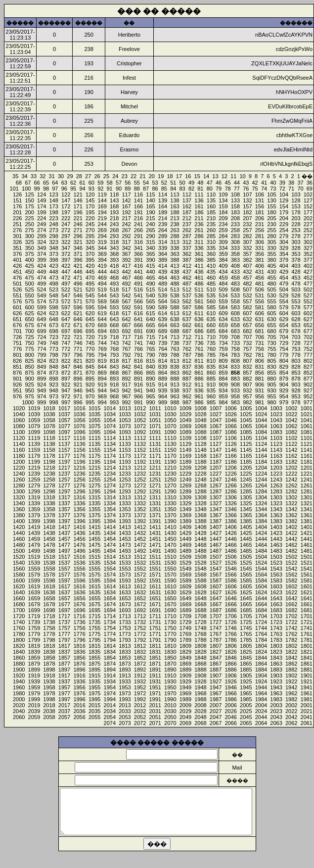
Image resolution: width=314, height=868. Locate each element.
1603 (276, 586)
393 (114, 260)
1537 (64, 563)
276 (17, 230)
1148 (200, 450)
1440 (19, 533)
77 (237, 189)
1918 (49, 675)
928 (296, 390)
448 (53, 272)
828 (296, 367)
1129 (185, 444)
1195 (94, 462)
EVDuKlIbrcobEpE (290, 106)
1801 (307, 646)
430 (271, 272)
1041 (307, 420)
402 (308, 266)
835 (211, 367)
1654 (110, 598)
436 (199, 272)
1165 (246, 456)
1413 (125, 527)
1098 (49, 432)
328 (296, 248)
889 (163, 379)
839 (163, 367)
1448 (200, 539)
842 (126, 367)
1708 (200, 616)
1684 (261, 610)
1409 (185, 527)
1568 (200, 575)
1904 (261, 675)
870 (90, 373)
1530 (170, 563)
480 (271, 284)
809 (223, 361)
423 (53, 266)
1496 (79, 551)
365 (150, 254)
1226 (230, 474)
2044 (261, 717)
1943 (276, 687)
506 (260, 289)
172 (66, 206)
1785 (246, 640)
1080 (19, 426)
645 (90, 319)
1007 (216, 408)
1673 (125, 604)
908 (235, 385)
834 (223, 367)
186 (199, 212)
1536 (79, 563)
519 (102, 289)
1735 (94, 622)
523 (53, 289)
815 (150, 361)
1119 (34, 438)
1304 (261, 497)
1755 (94, 628)
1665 (246, 604)
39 (282, 183)
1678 (49, 604)
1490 (170, 551)
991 (138, 402)
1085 (246, 432)
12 (224, 176)
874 (42, 373)
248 (53, 224)
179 (284, 212)
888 (175, 379)
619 (102, 313)
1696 (79, 610)
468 (114, 278)
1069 (185, 426)
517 (126, 289)
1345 (246, 509)
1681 (307, 610)
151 (17, 200)
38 (291, 183)
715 (150, 337)
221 (78, 218)
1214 (110, 468)
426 (17, 266)
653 (296, 325)
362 (187, 254)
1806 (230, 646)
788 (175, 355)
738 (175, 343)
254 (284, 230)
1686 (230, 610)
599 (42, 307)
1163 (276, 456)
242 (126, 224)
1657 (64, 598)
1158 (49, 450)
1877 (64, 664)
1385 (246, 521)
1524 (261, 563)
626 (17, 313)
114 (163, 194)
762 (187, 349)
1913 (125, 675)
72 (282, 189)
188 (175, 212)
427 (308, 272)
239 (163, 224)
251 (17, 224)
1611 (155, 586)
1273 (125, 485)
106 (260, 194)
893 (114, 379)
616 (138, 313)
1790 (170, 640)
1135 (94, 444)
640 (150, 319)
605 (271, 313)
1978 (49, 693)
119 (102, 194)
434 (223, 272)
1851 (155, 658)
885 (211, 379)
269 (102, 230)
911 (199, 385)
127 (308, 200)
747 (66, 343)
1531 (155, 563)
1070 (170, 426)
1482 (291, 551)
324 (42, 242)
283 (235, 236)
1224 (261, 474)
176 (17, 206)
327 (308, 248)
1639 (34, 592)
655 (271, 325)
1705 (246, 616)
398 (53, 260)
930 (271, 390)
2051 (155, 717)
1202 (291, 468)
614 (163, 313)
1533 (125, 563)
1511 (155, 557)
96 (64, 189)
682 (247, 331)
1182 (291, 462)
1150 (170, 450)
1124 (261, 444)
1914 (110, 675)
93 (91, 189)
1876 (79, 664)
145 (90, 200)
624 (42, 313)
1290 (170, 491)
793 (114, 355)
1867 (216, 664)
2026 (230, 711)
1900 (19, 670)
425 (30, 266)
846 (78, 367)
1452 (140, 539)
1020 (19, 408)
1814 (110, 646)
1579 (34, 575)
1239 (34, 474)
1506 (230, 557)
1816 (79, 646)
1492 (140, 551)
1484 (261, 551)
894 (102, 379)
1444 (261, 539)
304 (284, 242)
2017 (64, 705)
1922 (291, 681)
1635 (94, 592)
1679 (34, 604)
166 (138, 206)
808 (235, 361)
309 (223, 242)
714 (163, 337)
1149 (185, 450)
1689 (185, 610)
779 (284, 355)
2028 (200, 711)
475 (30, 278)
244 (102, 224)
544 (102, 295)
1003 (276, 408)
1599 (34, 580)
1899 (34, 670)
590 (150, 307)
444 (102, 272)
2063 (276, 723)
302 (308, 242)
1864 (261, 664)
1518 (49, 557)
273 (53, 230)
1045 (246, 420)
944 (102, 390)
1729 (185, 622)
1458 (49, 539)
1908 (200, 675)
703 (296, 337)
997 (66, 402)
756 (260, 349)
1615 (94, 586)
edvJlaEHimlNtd (293, 149)
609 (223, 313)
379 (284, 260)
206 (260, 218)
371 (78, 254)
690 (150, 331)
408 (235, 266)
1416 (79, 527)
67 (28, 183)
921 (78, 385)
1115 (94, 438)
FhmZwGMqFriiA (292, 121)
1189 (185, 462)
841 (138, 367)
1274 (110, 485)
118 (114, 194)
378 (296, 260)
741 (138, 343)
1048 (200, 420)
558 (235, 301)
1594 (110, 580)
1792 (140, 640)
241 (138, 224)
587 (187, 307)
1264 (261, 485)
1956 (79, 687)
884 (223, 379)
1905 (246, 675)
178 (296, 212)
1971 (155, 693)
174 (42, 206)
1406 (230, 527)
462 (187, 278)
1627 (216, 592)
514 (163, 289)
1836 (79, 652)
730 (271, 343)
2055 (94, 717)
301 (17, 236)
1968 (200, 693)
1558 (49, 569)
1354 (110, 509)
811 (199, 361)
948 (53, 390)
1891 (155, 670)
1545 (246, 569)
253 (296, 230)
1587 (216, 580)
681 (260, 331)
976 (17, 396)
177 (308, 212)
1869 (185, 664)
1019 (34, 408)
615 (150, 313)
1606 (230, 586)
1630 (170, 592)
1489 (185, 551)
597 (66, 307)
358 (235, 254)
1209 (185, 468)
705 (271, 337)
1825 (246, 652)
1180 (19, 456)
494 (102, 284)
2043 (276, 717)
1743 (276, 628)
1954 (110, 687)
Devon (129, 164)
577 (308, 307)
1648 (200, 598)
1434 (110, 533)
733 (235, 343)
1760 (19, 628)
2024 (261, 711)
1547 (216, 569)
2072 (140, 723)
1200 (19, 462)
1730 (170, 622)
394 (102, 260)
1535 (94, 563)
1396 (79, 521)
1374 (110, 515)
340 (150, 248)
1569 (185, 575)
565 (150, 301)
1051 (155, 420)
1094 (110, 432)
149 (42, 200)
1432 (140, 533)
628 (296, 319)
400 (30, 260)
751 (17, 343)
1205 (246, 468)
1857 (64, 658)
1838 (49, 652)
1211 (155, 468)
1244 (261, 480)
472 (66, 278)
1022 (291, 414)
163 (175, 206)
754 (284, 349)
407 (247, 266)
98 (46, 189)
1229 (185, 474)
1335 (94, 503)
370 (90, 254)
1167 (216, 456)
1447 (216, 539)
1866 (230, 664)
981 (260, 402)
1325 (246, 503)
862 (187, 373)
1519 (34, 557)
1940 (19, 681)
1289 (185, 491)
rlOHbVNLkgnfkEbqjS (286, 164)
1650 (170, 598)
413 (175, 266)
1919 (34, 675)
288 (175, 236)
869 (102, 373)
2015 (94, 705)
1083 (276, 432)
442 (126, 272)
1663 (276, 604)
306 (260, 242)
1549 (185, 569)
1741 (307, 628)
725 (30, 337)
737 (187, 343)
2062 (291, 723)
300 (30, 236)
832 (247, 367)
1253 (125, 480)
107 (247, 194)
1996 (79, 699)
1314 (110, 497)
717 (126, 337)
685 (211, 331)
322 (66, 242)
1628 (200, 592)
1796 (79, 640)
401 (17, 260)
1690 (170, 610)
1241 (307, 480)
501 (17, 284)
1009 (185, 408)
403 (296, 266)
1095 (94, 432)
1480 (19, 545)
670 (90, 325)
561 (199, 301)
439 (163, 272)
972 (66, 396)
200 (30, 212)
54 (146, 183)
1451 (155, 539)
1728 (200, 622)
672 (66, 325)
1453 (125, 539)
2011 (155, 705)
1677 (64, 604)
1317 (64, 497)
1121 (307, 444)
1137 (64, 444)
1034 (110, 414)
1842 (291, 658)
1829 (185, 652)
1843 (276, 658)
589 (163, 307)
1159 (34, 450)
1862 (291, 664)
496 (78, 284)
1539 (34, 563)
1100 (19, 432)
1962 (291, 693)
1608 (200, 586)
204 (284, 218)
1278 (49, 485)
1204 (261, 468)
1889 (185, 670)
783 (235, 355)
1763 (276, 634)
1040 (19, 414)
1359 (34, 509)
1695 (94, 610)
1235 (94, 474)
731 (260, 343)
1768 (200, 634)
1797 (64, 640)
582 (247, 307)
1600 (19, 580)
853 (296, 373)
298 (53, 236)
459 (223, 278)
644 (102, 319)
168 (114, 206)
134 (223, 200)
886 (199, 379)
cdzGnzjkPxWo (294, 49)
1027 (216, 414)
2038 (49, 711)
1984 (261, 699)
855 (271, 373)
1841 (307, 658)
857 (247, 373)
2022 (291, 711)
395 (90, 260)
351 (17, 248)
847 (66, 367)
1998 (49, 699)
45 (227, 183)
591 (138, 307)
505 (271, 289)
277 (308, 236)
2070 (170, 723)
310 (211, 242)
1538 (49, 563)
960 (211, 396)
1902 (291, 675)
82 (191, 189)
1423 (276, 533)
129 (284, 200)
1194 (110, 462)
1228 (200, 474)
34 (24, 176)
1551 (155, 569)
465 (150, 278)
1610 (170, 586)
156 (260, 206)
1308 (200, 497)
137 (187, 200)
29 (70, 176)
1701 (307, 616)
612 (187, 313)
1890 (170, 670)
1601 (307, 586)
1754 (110, 628)
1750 (170, 628)
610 (211, 313)
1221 (307, 474)
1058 (49, 420)
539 (163, 295)
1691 (155, 610)
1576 (79, 575)
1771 (155, 634)
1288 (200, 491)
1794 (110, 640)
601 (17, 307)
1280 (19, 485)
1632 (140, 592)
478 (296, 284)
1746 (230, 628)
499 (42, 284)
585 (211, 307)
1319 (34, 497)
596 (78, 307)
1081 (307, 432)
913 (175, 385)
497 (66, 284)
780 (271, 355)
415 (150, 266)
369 (102, 254)
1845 (246, 658)
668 (114, 325)
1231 (155, 474)
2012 (140, 705)
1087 (216, 432)
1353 (125, 509)
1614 (110, 586)
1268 (200, 485)
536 (199, 295)
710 (211, 337)
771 (78, 349)
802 (308, 361)
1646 (230, 598)
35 (15, 176)
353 (296, 254)
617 (126, 313)
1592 (140, 580)
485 (211, 284)
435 (211, 272)
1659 (34, 598)
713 (175, 337)
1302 (291, 497)
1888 (200, 670)
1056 (79, 420)
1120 (19, 438)
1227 (216, 474)
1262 (291, 485)
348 (53, 248)
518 (114, 289)
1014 (110, 408)
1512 (140, 557)
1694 (110, 610)
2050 (170, 717)
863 (175, 373)
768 (114, 349)
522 (66, 289)
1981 (307, 699)
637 (187, 319)
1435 (94, 533)
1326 (230, 503)
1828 (200, 652)
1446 (230, 539)
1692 (140, 610)
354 (284, 254)
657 (247, 325)
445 (90, 272)
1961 (307, 693)
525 (30, 289)
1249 (185, 480)
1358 (49, 509)
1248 (200, 480)
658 (235, 325)
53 (155, 183)
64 (55, 183)
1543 (276, 569)
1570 (170, 575)
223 (53, 218)
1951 (155, 687)
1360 (19, 509)
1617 (64, 586)
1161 (307, 456)
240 (150, 224)
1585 (246, 580)
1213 (125, 468)
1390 (170, 521)
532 (247, 295)
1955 (94, 687)
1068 (200, 426)
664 (163, 325)
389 (163, 260)
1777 (64, 634)
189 (163, 212)
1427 (216, 533)
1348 (200, 509)
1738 (49, 622)
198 (53, 212)
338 (175, 248)
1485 (246, 551)
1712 (140, 616)
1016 (79, 408)
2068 (200, 723)
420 (90, 266)
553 (296, 301)
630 (271, 319)
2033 (125, 711)
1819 (34, 646)
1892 (140, 670)
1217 (64, 468)
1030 (170, 414)
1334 (110, 503)
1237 (64, 474)
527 (308, 295)
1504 (261, 557)
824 (42, 361)
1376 (79, 515)
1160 (19, 450)
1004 (261, 408)
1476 (79, 545)
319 (102, 242)
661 (199, 325)
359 (223, 254)
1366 (230, 515)
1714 (110, 616)
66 (37, 183)
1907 (216, 675)
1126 (230, 444)
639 (163, 319)
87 (146, 189)
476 (17, 278)
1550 (170, 569)
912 (187, 385)
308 (235, 242)
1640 (19, 592)
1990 (170, 699)
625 (30, 313)
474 (42, 278)
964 (163, 396)
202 (308, 218)
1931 (155, 681)
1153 (125, 450)
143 (114, 200)
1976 (79, 693)
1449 (185, 539)
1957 (64, 687)
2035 (94, 711)
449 (42, 272)
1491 (155, 551)
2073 (125, 723)
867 (126, 373)
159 (223, 206)
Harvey (129, 92)
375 (30, 254)
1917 (64, 675)
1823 (276, 652)
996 (78, 402)
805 (271, 361)
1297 (64, 491)
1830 (170, 652)
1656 (79, 598)
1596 (79, 580)
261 (199, 230)
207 (247, 218)
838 (175, 367)
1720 (19, 616)
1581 (307, 580)
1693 (125, 610)
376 (17, 254)
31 (52, 176)
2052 (140, 717)
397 (66, 260)
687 (187, 331)
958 (235, 396)
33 (34, 176)
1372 (140, 515)
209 (223, 218)
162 (187, 206)
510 (211, 289)
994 (102, 402)
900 (30, 379)
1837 (64, 652)
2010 (170, 705)
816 (138, 361)
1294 (110, 491)
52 (164, 183)
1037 (64, 414)
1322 (291, 503)
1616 (79, 586)
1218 (49, 468)
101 (14, 189)
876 (17, 373)
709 (223, 337)
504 (284, 289)
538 (175, 295)
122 (66, 194)
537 (187, 295)
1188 (200, 462)
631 (260, 319)
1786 (230, 640)
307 (247, 242)
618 (114, 313)
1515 (94, 557)
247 (66, 224)
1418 (49, 527)
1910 (170, 675)
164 (163, 206)
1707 (216, 616)
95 (73, 189)
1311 (155, 497)
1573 (125, 575)
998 (53, 402)
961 (199, 396)
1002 (291, 408)
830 (271, 367)
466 (138, 278)
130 (271, 200)
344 (102, 248)
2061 (307, 723)
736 (199, 343)
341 (138, 248)
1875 (94, 664)
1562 (291, 575)
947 (66, 390)
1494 (110, 551)
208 (235, 218)
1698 (49, 610)
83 (182, 189)
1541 (307, 569)
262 (187, 230)
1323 (276, 503)
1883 (276, 670)
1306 (230, 497)
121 (78, 194)
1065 (246, 426)
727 (308, 343)
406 (260, 266)
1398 (49, 521)
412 (187, 266)
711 (199, 337)
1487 (216, 551)
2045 (246, 717)
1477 (64, 545)
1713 (125, 616)
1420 (19, 527)
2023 (276, 711)
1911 (155, 675)
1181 (307, 462)
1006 (230, 408)
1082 (291, 432)
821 (78, 361)
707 (247, 337)
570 (90, 301)
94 (82, 189)
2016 (79, 705)
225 (30, 218)
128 (296, 200)
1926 (230, 681)
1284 (261, 491)
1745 (246, 628)
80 (210, 189)
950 (30, 390)
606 (260, 313)
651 (17, 319)
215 (150, 218)
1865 (246, 664)
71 (291, 189)
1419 (34, 527)
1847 (216, 658)
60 (91, 183)
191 (138, 212)
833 (235, 367)
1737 (64, 622)
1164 (261, 456)
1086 (230, 432)
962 (187, 396)
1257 (64, 480)
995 (90, 402)
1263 (276, 485)
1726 (230, 622)
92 (100, 189)
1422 (291, 533)
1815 (94, 646)
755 (271, 349)
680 (271, 331)
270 (90, 230)
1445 (246, 539)
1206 (230, 468)
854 (284, 373)
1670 (170, 604)
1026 (230, 414)
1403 (276, 527)
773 (53, 349)
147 (66, 200)
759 (223, 349)
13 (215, 176)
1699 (34, 610)
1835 (94, 652)
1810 (170, 646)
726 (17, 337)
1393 (125, 521)
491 (138, 284)
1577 (64, 575)
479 (284, 284)
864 (163, 373)
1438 (49, 533)
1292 (140, 491)
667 (126, 325)
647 (66, 319)
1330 (170, 503)
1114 (110, 438)
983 (235, 402)
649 (42, 319)
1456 (79, 539)
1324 (261, 503)
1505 (246, 557)
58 (110, 183)
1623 (276, 592)
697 (66, 331)
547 (66, 295)
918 (114, 385)
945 (90, 390)
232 (247, 224)
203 (296, 218)
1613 (125, 586)
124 (42, 194)
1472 (140, 545)
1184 (261, 462)
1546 (230, 569)
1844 (261, 658)
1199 (34, 462)
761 (199, 349)
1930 (170, 681)
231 (260, 224)
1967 (216, 693)
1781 (307, 640)
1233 (125, 474)
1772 (140, 634)
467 (126, 278)
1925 (246, 681)
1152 (140, 450)
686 (199, 331)
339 (163, 248)
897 (66, 379)
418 (114, 266)
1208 (200, 468)
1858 (49, 658)
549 (42, 295)
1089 (185, 432)
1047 (216, 420)
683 (235, 331)
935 (211, 390)
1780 (19, 634)
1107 (216, 438)
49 (191, 183)
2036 (79, 711)
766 (138, 349)
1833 (125, 652)
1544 (261, 569)
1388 (200, 521)
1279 (34, 485)
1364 (261, 515)
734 (223, 343)
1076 (79, 426)
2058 (49, 717)
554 (284, 301)
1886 (230, 670)
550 (30, 295)
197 (66, 212)
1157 (64, 450)
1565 (246, 575)
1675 (94, 604)
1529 (185, 563)
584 (223, 307)
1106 (230, 438)
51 (173, 183)
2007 (216, 705)
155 (271, 206)
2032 (140, 711)
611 (199, 313)
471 (78, 278)
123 (53, 194)
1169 (185, 456)
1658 (49, 598)
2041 (307, 717)
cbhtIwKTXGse (294, 135)
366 (138, 254)
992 (126, 402)
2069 (185, 723)
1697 (64, 610)
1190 (170, 462)
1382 (291, 521)
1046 (230, 420)
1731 (155, 622)
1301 (307, 497)
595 (90, 307)
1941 (307, 687)
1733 (125, 622)
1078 (49, 426)
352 (308, 254)
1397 (64, 521)
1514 (110, 557)
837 (187, 367)
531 (260, 295)
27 (88, 176)
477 (308, 284)
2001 (307, 705)
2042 (291, 717)
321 (78, 242)
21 (142, 176)
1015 (94, 408)
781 (260, 355)
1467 (216, 545)
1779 (34, 634)
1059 (34, 420)
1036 (79, 414)
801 (17, 355)
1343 (276, 509)
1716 (79, 616)
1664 (261, 604)
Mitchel (129, 106)
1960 (19, 687)
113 (175, 194)
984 (223, 402)
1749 (185, 628)
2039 (34, 711)
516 (138, 289)
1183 (276, 462)
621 (78, 313)
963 (175, 396)
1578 (49, 575)
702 (308, 337)
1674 (110, 604)
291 (138, 236)
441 (138, 272)
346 (78, 248)
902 (308, 385)
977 (308, 402)
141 (138, 200)
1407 (216, 527)
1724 (261, 622)
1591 (155, 580)
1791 (155, 640)
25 (106, 176)
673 (53, 325)
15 (197, 176)
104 (284, 194)
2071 (155, 723)
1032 (140, 414)
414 (163, 266)
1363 (276, 515)
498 (53, 284)
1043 (276, 420)
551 (17, 295)
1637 (64, 592)
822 (66, 361)
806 (260, 361)
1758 (49, 628)
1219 (34, 468)
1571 (155, 575)
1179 (34, 456)
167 (126, 206)
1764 (261, 634)
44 (237, 183)
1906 (230, 675)
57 (119, 183)
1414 (110, 527)
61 (82, 183)
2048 (200, 717)
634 (223, 319)
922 (66, 385)
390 (150, 260)
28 (79, 176)
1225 (246, 474)
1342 (291, 509)
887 (187, 379)
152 (308, 206)
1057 (64, 420)
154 (284, 206)
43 (246, 183)
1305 (246, 497)
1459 (34, 539)
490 (150, 284)
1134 (110, 444)
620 (90, 313)
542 (126, 295)
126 (17, 194)
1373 (125, 515)
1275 (94, 485)
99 (37, 189)
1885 (246, 670)
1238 (49, 474)
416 (138, 266)
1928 (200, 681)
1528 (200, 563)
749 (42, 343)
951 (17, 390)
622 (66, 313)
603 (296, 313)
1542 (291, 569)
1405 (246, 527)
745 (90, 343)
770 (90, 349)
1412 (140, 527)
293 (114, 236)
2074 (110, 723)
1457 (64, 539)
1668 (200, 604)
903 (296, 385)
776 (17, 349)
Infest (129, 78)
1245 (246, 480)
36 (310, 183)
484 (223, 284)
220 (90, 218)
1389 (185, 521)
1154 (110, 450)
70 (300, 189)
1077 (64, 426)
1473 (125, 545)
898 (53, 379)
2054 (110, 717)
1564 (261, 575)
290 (150, 236)
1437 (64, 533)
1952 (140, 687)
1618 (49, 586)
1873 (125, 664)
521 (78, 289)
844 (102, 367)
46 (219, 183)
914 (163, 385)
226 (17, 218)
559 (223, 301)
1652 (140, 598)
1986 (230, 699)
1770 (170, 634)
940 (150, 390)
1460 (19, 539)
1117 (64, 438)
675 (30, 325)
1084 (261, 432)
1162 (291, 456)
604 (284, 313)
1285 (246, 491)
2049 (185, 717)
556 (260, 301)
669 (102, 325)
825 (30, 361)
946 (78, 390)
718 (114, 337)
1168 (200, 456)
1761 (307, 634)
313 (175, 242)
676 (17, 325)
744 (102, 343)
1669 (185, 604)
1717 (64, 616)
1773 (125, 634)
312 (187, 242)
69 (310, 189)
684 (223, 331)
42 (255, 183)
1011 (155, 408)
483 (235, 284)
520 (90, 289)
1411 (155, 527)
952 (308, 396)
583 (235, 307)
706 (260, 337)
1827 (216, 652)
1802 (291, 646)
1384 (261, 521)
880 (271, 379)
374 (42, 254)
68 (19, 183)
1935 (94, 681)
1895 (94, 670)
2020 (19, 705)
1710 (170, 616)
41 (264, 183)
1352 (140, 509)
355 (271, 254)
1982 (291, 699)
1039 (34, 414)
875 (30, 373)
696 (78, 331)
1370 (170, 515)
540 (150, 295)
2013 (125, 705)
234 (223, 224)
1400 (19, 521)
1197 (64, 462)
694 (102, 331)
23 (125, 176)
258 (235, 230)
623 (53, 313)
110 (211, 194)
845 (90, 367)
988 (175, 402)
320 (90, 242)
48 (200, 183)
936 (199, 390)
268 (114, 230)
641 (138, 319)
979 (284, 402)
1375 (94, 515)
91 (110, 189)
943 (114, 390)
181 (260, 212)
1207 (216, 468)
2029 (185, 711)
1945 (246, 687)
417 (126, 266)
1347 (216, 509)
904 (284, 385)
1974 (110, 693)
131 (260, 200)
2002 (291, 705)
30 (61, 176)
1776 (79, 634)
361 (199, 254)
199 (42, 212)
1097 (64, 432)
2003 (276, 705)
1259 (34, 480)
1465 (246, 545)
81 (200, 189)
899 (42, 379)
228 (296, 224)
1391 (155, 521)
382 (247, 260)
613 (175, 313)
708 (235, 337)
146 (78, 200)
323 (53, 242)
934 (223, 390)
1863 (276, 664)
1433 (125, 533)
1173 (125, 456)
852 (308, 373)
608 (235, 313)
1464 (261, 545)
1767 (216, 634)
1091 (155, 432)
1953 (125, 687)
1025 (246, 414)
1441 (307, 539)
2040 (19, 711)
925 (30, 385)
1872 (140, 664)
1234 (110, 474)
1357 (64, 509)
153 (296, 206)
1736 (79, 622)
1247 (216, 480)
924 (42, 385)
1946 (230, 687)
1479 (34, 545)
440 (150, 272)
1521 (307, 563)
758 (235, 349)
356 (260, 254)
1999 (34, 699)
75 (255, 189)
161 (199, 206)
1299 (34, 491)
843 (114, 367)
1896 (79, 670)
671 (78, 325)
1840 (19, 652)
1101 (307, 438)
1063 (276, 426)
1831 (155, 652)
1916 (79, 675)
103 (296, 194)
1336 (79, 503)
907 (247, 385)
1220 (19, 468)
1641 (307, 598)
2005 (246, 705)
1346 (230, 509)
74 (264, 189)
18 (170, 176)
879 (284, 379)
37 (300, 183)
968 (114, 396)
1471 (155, 545)
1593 (125, 580)
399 (42, 260)
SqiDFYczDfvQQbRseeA (282, 78)
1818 (49, 646)
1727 (216, 622)
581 (260, 307)
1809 (185, 646)
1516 (79, 557)
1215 (94, 468)
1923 (276, 681)
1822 (291, 652)
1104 (261, 438)
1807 (216, 646)
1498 (49, 551)
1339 (34, 503)
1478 (49, 545)
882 (247, 379)
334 (223, 248)
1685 (246, 610)
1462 (291, 545)
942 (126, 390)
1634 (110, 592)
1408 (200, 527)
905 (271, 385)
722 (66, 337)
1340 (19, 503)
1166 (230, 456)
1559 (34, 569)
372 (66, 254)
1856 (79, 658)
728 (296, 343)
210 (211, 218)
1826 (230, 652)
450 (30, 272)
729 (284, 343)
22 (134, 176)
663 (175, 325)
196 (78, 212)
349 (42, 248)
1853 (125, 658)
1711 (155, 616)
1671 (155, 604)
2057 (64, 717)
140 (150, 200)
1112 (140, 438)
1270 (170, 485)
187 (187, 212)
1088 (200, 432)
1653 (125, 598)
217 (126, 218)
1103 (276, 438)
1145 (246, 450)
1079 (34, 426)
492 (126, 284)
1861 (307, 664)
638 (175, 319)
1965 (246, 693)
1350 (170, 509)
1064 (261, 426)
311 (199, 242)
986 (199, 402)
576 (17, 301)
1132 (140, 444)
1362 (291, 515)
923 (53, 385)
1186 (230, 462)
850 (30, 367)
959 (223, 396)
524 (42, 289)
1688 (200, 610)
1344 (261, 509)
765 (150, 349)
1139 (34, 444)
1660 (19, 598)
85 (164, 189)
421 (78, 266)
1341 (307, 509)
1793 (125, 640)
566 (138, 301)
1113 (125, 438)
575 (30, 301)
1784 (261, 640)
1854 (110, 658)
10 (242, 176)
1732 (140, 622)
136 (199, 200)
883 (235, 379)
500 (30, 284)
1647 (216, 598)
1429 (185, 533)
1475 (94, 545)
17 (179, 176)
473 (53, 278)
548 (53, 295)
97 (55, 189)
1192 (140, 462)
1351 (155, 509)
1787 (216, 640)
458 (235, 278)
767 (126, 349)
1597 (64, 580)
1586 (230, 580)
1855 (94, 658)
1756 (79, 628)
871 (78, 373)
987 (187, 402)
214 (163, 218)
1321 (307, 503)
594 (102, 307)
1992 (140, 699)
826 (17, 361)
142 (126, 200)
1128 (200, 444)
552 (308, 301)
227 (308, 224)
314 (163, 242)
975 (30, 396)
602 (308, 313)
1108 (200, 438)
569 (102, 301)
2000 (19, 699)
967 (126, 396)
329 (284, 248)
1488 (200, 551)
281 (260, 236)
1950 (170, 687)
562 (187, 301)
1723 (276, 622)
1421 (307, 533)
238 (175, 224)
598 (53, 307)
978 (296, 402)
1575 (94, 575)
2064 (261, 723)
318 (114, 242)
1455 (94, 539)
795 (90, 355)
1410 (170, 527)
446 (78, 272)
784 (223, 355)
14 (206, 176)
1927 (216, 681)
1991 (155, 699)
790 (150, 355)
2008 (200, 705)
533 (235, 295)
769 (102, 349)
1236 (79, 474)
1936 (79, 681)
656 (260, 325)
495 (90, 284)
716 (138, 337)
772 (66, 349)
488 (175, 284)
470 (90, 278)
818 (114, 361)
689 (163, 331)
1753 (125, 628)
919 (102, 385)
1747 (216, 628)
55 (137, 183)
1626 (230, 592)
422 (66, 266)
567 (126, 301)
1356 (79, 509)
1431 (155, 533)
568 (114, 301)
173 (53, 206)
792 (126, 355)
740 (150, 343)
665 (150, 325)
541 (138, 295)
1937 (64, 681)
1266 (230, 485)
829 (284, 367)
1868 (200, 664)
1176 (79, 456)
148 (53, 200)
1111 (155, 438)
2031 (155, 711)
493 (114, 284)
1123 (276, 444)
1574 (110, 575)
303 (296, 242)
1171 (155, 456)
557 (247, 301)
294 (102, 236)
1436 (79, 533)
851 (17, 367)
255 (271, 230)
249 (42, 224)
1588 (200, 580)
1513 (125, 557)
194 (102, 212)
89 (128, 189)
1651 (155, 598)
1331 (155, 503)
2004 (261, 705)
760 (211, 349)
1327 (216, 503)
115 (150, 194)
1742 (291, 628)
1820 (19, 646)
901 (17, 379)
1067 (216, 426)
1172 (140, 456)
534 (223, 295)
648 (53, 319)
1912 (140, 675)
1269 (185, 485)
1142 (291, 450)
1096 (79, 432)
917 (126, 385)
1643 (276, 598)
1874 (110, 664)
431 (260, 272)
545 (90, 295)
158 (235, 206)
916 (138, 385)
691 (138, 331)
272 (66, 230)
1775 (94, 634)
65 (46, 183)
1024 (261, 414)
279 (284, 236)
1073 (125, 426)
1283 (276, 491)
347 (66, 248)
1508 (200, 557)
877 (308, 379)
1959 (34, 687)
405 (271, 266)
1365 (246, 515)
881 (260, 379)
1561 (307, 575)
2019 (34, 705)
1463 (276, 545)
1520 (19, 557)
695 (90, 331)
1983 (276, 699)
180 (271, 212)
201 (17, 212)
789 (163, 355)
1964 (261, 693)
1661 (307, 604)
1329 (185, 503)
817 (126, 361)
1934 (110, 681)
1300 (19, 491)
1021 (307, 414)
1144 (261, 450)
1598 (49, 580)
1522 (291, 563)
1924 (261, 681)
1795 (94, 640)
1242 (291, 480)
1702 (291, 616)
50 (182, 183)
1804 (261, 646)
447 (66, 272)
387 (187, 260)
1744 (261, 628)
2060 (19, 717)
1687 (216, 610)
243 (114, 224)
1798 (49, 640)
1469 (185, 545)
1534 (110, 563)
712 (187, 337)
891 (138, 379)
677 (308, 331)
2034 (110, 711)
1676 (79, 604)
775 (30, 349)
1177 (64, 456)
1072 (140, 426)
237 (187, 224)
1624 (261, 592)
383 (235, 260)
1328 (200, 503)
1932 (140, 681)
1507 (216, 557)
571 (78, 301)
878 (296, 379)
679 (284, 331)
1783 (276, 640)
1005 (246, 408)
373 (53, 254)
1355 (94, 509)
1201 (307, 468)
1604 (261, 586)
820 (90, 361)
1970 (170, 693)
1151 (155, 450)
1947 (216, 687)
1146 (230, 450)
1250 (170, 480)
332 (247, 248)
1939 (34, 681)
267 (126, 230)
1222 (291, 474)
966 (138, 396)
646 (78, 319)
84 (173, 189)
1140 (19, 444)
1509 (185, 557)
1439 (34, 533)
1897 (64, 670)
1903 (276, 675)
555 (271, 301)
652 (308, 325)
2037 (64, 711)
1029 (185, 414)
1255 (94, 480)
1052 (140, 420)
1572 (140, 575)
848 (53, 367)
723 (53, 337)
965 (150, 396)
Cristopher (129, 63)
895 (90, 379)
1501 (307, 557)
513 (175, 289)
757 (247, 349)
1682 (291, 610)
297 (66, 236)
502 (308, 289)
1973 (125, 693)
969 (102, 396)
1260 (19, 480)
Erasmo (129, 149)
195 (90, 212)
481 (260, 284)
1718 (49, 616)
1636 (79, 592)
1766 (230, 634)
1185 (246, 462)
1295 (94, 491)
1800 (19, 640)
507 (247, 289)
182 (247, 212)
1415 (94, 527)
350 (30, 248)
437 (187, 272)
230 (271, 224)
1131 (155, 444)
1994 (110, 699)
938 (175, 390)
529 (284, 295)
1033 (125, 414)
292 (126, 236)
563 (175, 301)
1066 (230, 426)
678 (296, 331)
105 (271, 194)
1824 (261, 652)
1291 (155, 491)
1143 (276, 450)
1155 (94, 450)
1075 (94, 426)
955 (271, 396)
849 (42, 367)
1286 (230, 491)
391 (138, 260)
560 (211, 301)
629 (284, 319)
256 (260, 230)
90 (119, 189)
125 (30, 194)
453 (296, 278)
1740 (19, 622)
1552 (140, 569)
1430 (170, 533)
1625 (246, 592)
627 (308, 319)
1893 (125, 670)
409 (223, 266)
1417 (64, 527)
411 (199, 266)
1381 (307, 521)
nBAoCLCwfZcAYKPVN (284, 35)
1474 (110, 545)
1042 (291, 420)
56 (128, 183)
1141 (307, 450)
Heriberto (129, 35)
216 (138, 218)
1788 (200, 640)
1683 (276, 610)
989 (163, 402)
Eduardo (130, 135)
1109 (185, 438)
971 (78, 396)
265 (150, 230)
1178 (49, 456)
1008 (200, 408)
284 (223, 236)
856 (260, 373)
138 (175, 200)
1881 (307, 670)
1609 (185, 586)
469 (102, 278)
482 (247, 284)
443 (114, 272)
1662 (291, 604)
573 (53, 301)
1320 (19, 497)
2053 (125, 717)
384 (223, 260)
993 (114, 402)
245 (90, 224)
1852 (140, 658)
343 (114, 248)
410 (211, 266)
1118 (49, 438)
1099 (34, 432)
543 (114, 295)
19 (161, 176)
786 (199, 355)
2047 (216, 717)
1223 (276, 474)
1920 (19, 675)
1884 (261, 670)
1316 (79, 497)
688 (175, 331)
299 (42, 236)
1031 (155, 414)
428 (296, 272)
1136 (79, 444)
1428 (200, 533)
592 (126, 307)
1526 (230, 563)
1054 (110, 420)
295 (90, 236)
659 (223, 325)
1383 (276, 521)
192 (126, 212)
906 (260, 385)
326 (17, 242)
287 (187, 236)
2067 (216, 723)
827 (308, 367)
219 (102, 218)
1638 (49, 592)
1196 (79, 462)
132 (247, 200)
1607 (216, 586)
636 (199, 319)
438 (175, 272)
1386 (230, 521)
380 (271, 260)
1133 (125, 444)
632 (247, 319)
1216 (79, 468)
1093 (125, 432)
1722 (291, 622)
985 (211, 402)
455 (271, 278)
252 (308, 230)
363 (175, 254)
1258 (49, 480)
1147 (216, 450)
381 (260, 260)
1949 (185, 687)
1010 (170, 408)
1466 (230, 545)
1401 (307, 527)
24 (115, 176)
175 (30, 206)
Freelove (129, 49)
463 (175, 278)
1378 (49, 515)
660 (211, 325)
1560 (19, 569)
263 (175, 230)
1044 (261, 420)
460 (211, 278)
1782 (291, 640)
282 (247, 236)
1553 (125, 569)
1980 (19, 693)
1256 (79, 480)
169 (102, 206)
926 (17, 385)
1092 (140, 432)
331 (260, 248)
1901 (307, 675)
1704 (261, 616)
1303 (276, 497)
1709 (185, 616)
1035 (94, 414)
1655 (94, 598)
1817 (64, 646)
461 (199, 278)
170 (90, 206)
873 (53, 373)
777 (308, 355)
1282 (291, 491)
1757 (64, 628)
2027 (216, 711)
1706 (230, 616)
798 (53, 355)
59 (100, 183)
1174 (110, 456)
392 (126, 260)
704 (284, 337)
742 (126, 343)
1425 (246, 533)
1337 (64, 503)
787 (187, 355)
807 (247, 361)
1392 (140, 521)
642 (126, 319)
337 (187, 248)
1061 (307, 426)
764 (163, 349)
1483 (276, 551)
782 (247, 355)
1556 (79, 569)
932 (247, 390)
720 (90, 337)
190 (150, 212)
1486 (230, 551)
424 (42, 266)
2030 (170, 711)
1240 (19, 474)
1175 (94, 456)
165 (150, 206)
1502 (291, 557)
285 (211, 236)
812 (187, 361)
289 (163, 236)
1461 (307, 545)
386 (199, 260)
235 (211, 224)
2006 (230, 705)
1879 (34, 664)
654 (284, 325)
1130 (170, 444)
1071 (155, 426)
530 (271, 295)
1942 (291, 687)
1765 (246, 634)
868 (114, 373)
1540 (19, 563)
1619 (34, 586)
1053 (125, 420)
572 (66, 301)
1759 (34, 628)
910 (211, 385)
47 (210, 183)
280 (271, 236)
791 (138, 355)
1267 (216, 485)
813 (175, 361)
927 (308, 390)
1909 (185, 675)
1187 (216, 462)
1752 (140, 628)
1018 (49, 408)
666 (138, 325)
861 (199, 373)
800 (30, 355)
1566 (230, 575)
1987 (216, 699)
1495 (94, 551)
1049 (185, 420)
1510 (170, 557)
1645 (246, 598)
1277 (64, 485)
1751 (155, 628)
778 (296, 355)
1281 (307, 491)
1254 (110, 480)
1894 (110, 670)
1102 (291, 438)
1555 (94, 569)
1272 (140, 485)
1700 (19, 610)
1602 (291, 586)
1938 (49, 681)
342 (126, 248)
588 (175, 307)
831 (260, 367)
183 (235, 212)
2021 (307, 711)
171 (78, 206)
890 (150, 379)
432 (247, 272)
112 (187, 194)
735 (211, 343)
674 (42, 325)
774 (42, 349)
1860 (19, 658)
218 (114, 218)
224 (42, 218)
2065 (246, 723)
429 (284, 272)
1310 (170, 497)
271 (78, 230)
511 (199, 289)
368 (114, 254)
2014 (110, 705)
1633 (125, 592)
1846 (230, 658)
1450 (170, 539)
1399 (34, 521)
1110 (170, 438)
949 (42, 390)
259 (223, 230)
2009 (185, 705)
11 (233, 176)
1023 (276, 414)
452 (308, 278)
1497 (64, 551)
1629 (185, 592)
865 (150, 373)
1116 (79, 438)
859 (223, 373)
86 (155, 189)
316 (138, 242)
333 (235, 248)
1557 (64, 569)
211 (199, 218)
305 (271, 242)
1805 (246, 646)
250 (30, 224)
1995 (94, 699)
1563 (276, 575)
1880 (19, 664)
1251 (155, 480)
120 (90, 194)
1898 (49, 670)
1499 (34, 551)
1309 (185, 497)
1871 (155, 664)
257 (247, 230)
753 (296, 349)
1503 (276, 557)
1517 (64, 557)
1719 (34, 616)
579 (284, 307)
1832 (140, 652)
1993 (125, 699)
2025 (246, 711)
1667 (216, 604)
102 (308, 194)
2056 (79, 717)
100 (26, 189)
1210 (170, 468)
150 (30, 200)
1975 (94, 693)
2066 (230, 723)
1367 (216, 515)
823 (53, 361)
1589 (185, 580)
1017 (64, 408)
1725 (246, 622)
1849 (185, 658)
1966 (230, 693)
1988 (200, 699)
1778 (49, 634)
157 (247, 206)
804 (284, 361)
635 (211, 319)
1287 (216, 491)
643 (114, 319)
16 (188, 176)
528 (296, 295)
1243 (276, 480)
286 (199, 236)
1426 (230, 533)
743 (114, 343)
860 (211, 373)
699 (42, 331)
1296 (79, 491)
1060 (19, 420)
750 (30, 343)
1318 (49, 497)
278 (296, 236)
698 (53, 331)
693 (114, 331)
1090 (170, 432)
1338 (49, 503)
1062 (291, 426)
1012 (140, 408)
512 (187, 289)
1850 (170, 658)
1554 (110, 569)
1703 (276, 616)
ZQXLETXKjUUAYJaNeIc (282, 63)
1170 (170, 456)
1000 (28, 402)
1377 (64, 515)
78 (227, 189)
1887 (216, 670)
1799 (34, 640)
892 (126, 379)
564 (163, 301)
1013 (125, 408)
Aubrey (129, 121)
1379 (34, 515)
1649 (185, 598)
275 (30, 230)
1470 (170, 545)
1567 (216, 575)
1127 (216, 444)
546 (78, 295)
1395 (94, 521)
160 (211, 206)
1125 (246, 444)
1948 (200, 687)
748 (53, 343)
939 (163, 390)
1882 (291, 670)
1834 (110, 652)
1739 (34, 622)
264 (163, 230)
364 (163, 254)
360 (211, 254)
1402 (291, 527)
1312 (140, 497)
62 (73, 183)
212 (187, 218)
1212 (140, 468)
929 (284, 390)
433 (235, 272)
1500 (19, 551)
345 (90, 248)
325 (30, 242)
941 (138, 390)
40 (273, 183)
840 (150, 367)
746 (78, 343)
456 (260, 278)
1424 (261, 533)
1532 (140, 563)
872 (66, 373)
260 (211, 230)
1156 (79, 450)
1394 (110, 521)
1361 (307, 515)
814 (163, 361)
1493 (125, 551)
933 (235, 390)
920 (90, 385)
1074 (110, 426)
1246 (230, 480)
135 (211, 200)
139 (163, 200)
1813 (125, 646)
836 (199, 367)
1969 (185, 693)
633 (235, 319)
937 (187, 390)
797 (66, 355)
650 (30, 319)
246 (78, 224)
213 (175, 218)
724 (42, 337)
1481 (307, 551)
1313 (125, 497)
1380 (19, 515)
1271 (155, 485)
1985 (246, 699)
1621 (307, 592)
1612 (140, 586)
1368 (200, 515)
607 (247, 313)
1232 (140, 474)
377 (308, 260)
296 (78, 236)
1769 (185, 634)
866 (138, 373)
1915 (94, 675)
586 (199, 307)
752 (308, 349)
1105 (246, 438)
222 (66, 218)
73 (273, 189)
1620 (19, 586)
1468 (200, 545)
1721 (307, 622)
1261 (307, 485)
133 (235, 200)
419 (102, 266)
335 (211, 248)
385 (211, 260)
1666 (230, 604)
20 (152, 176)
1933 (125, 681)
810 (211, 361)
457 (247, 278)
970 (90, 396)
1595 (94, 580)
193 (114, 212)
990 (150, 402)
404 (284, 266)
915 (150, 385)
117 (126, 194)
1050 (170, 420)
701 (17, 331)
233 (235, 224)
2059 (34, 717)
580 (271, 307)
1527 (216, 563)
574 (42, 301)
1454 (110, 539)
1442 (291, 539)
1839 (34, 652)
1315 (94, 497)
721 (78, 337)
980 (271, 402)
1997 (64, 699)
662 (187, 325)
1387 (216, 521)
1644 (261, 598)
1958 (49, 687)
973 (53, 396)
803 (296, 361)
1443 (276, 539)
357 (247, 254)
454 (284, 278)
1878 (49, 664)
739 (163, 343)
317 (126, 242)
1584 (261, 580)
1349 (185, 509)
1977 (64, 693)
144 (102, 200)
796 (78, 355)
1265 (246, 485)
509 (223, 289)
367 (126, 254)
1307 (216, 497)
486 (199, 284)
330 (271, 248)
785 (211, 355)
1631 (155, 592)
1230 (170, 474)
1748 (200, 628)
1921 (307, 681)
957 (247, 396)
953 (296, 396)
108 (235, 194)
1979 (34, 693)
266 (138, 230)
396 (78, 260)
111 (199, 194)
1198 (49, 462)
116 (138, 194)
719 (102, 337)
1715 (94, 616)
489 (163, 284)
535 (211, 295)
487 (187, 284)
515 (150, 289)
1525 (246, 563)
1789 (185, 640)
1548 (200, 569)
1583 (276, 580)
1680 (19, 604)
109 (223, 194)
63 (64, 183)
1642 (291, 598)
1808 (200, 646)
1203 (276, 468)
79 (219, 189)
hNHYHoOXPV (294, 92)
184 (223, 212)
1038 (49, 414)
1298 (49, 491)
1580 (19, 575)
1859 (34, 658)
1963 (276, 693)
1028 (200, 414)
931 (260, 390)
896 (78, 379)
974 (42, 396)
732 (247, 343)
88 (137, 189)
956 (260, 396)
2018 (49, 705)
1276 (79, 485)
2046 (230, 717)
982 (247, 402)
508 (235, 289)
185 (211, 212)
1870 (170, 664)
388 (175, 260)
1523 (276, 563)
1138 (49, 444)
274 (42, 230)
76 (246, 189)
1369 (185, 515)
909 (223, 385)
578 (296, 307)
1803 (276, 646)
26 (97, 176)
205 (271, 218)
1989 (185, 699)
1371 (155, 515)
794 (102, 355)
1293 (125, 491)
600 (30, 307)
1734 (110, 622)
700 (30, 331)
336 (199, 248)
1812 (140, 646)
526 (17, 289)
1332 (140, 503)
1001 (307, 408)
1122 (291, 444)
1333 (125, 503)
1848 (200, 658)
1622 (291, 592)
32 (43, 176)
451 (17, 272)
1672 (140, 604)
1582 (291, 580)
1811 (155, 646)
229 (284, 224)
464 (163, 278)
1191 (155, 462)
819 (102, 361)
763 (175, 349)
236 (199, 224)
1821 (307, 652)
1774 (110, 634)
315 (150, 242)
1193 (125, 462)
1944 (261, 687)
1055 (94, 420)
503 (296, 289)
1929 (185, 681)
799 (42, 355)
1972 (140, 693)
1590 (170, 580)
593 (114, 307)
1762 (291, 634)
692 (126, 331)
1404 (261, 527)
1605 (246, 586)
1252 (140, 480)
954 (284, 396)
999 (42, 402)
